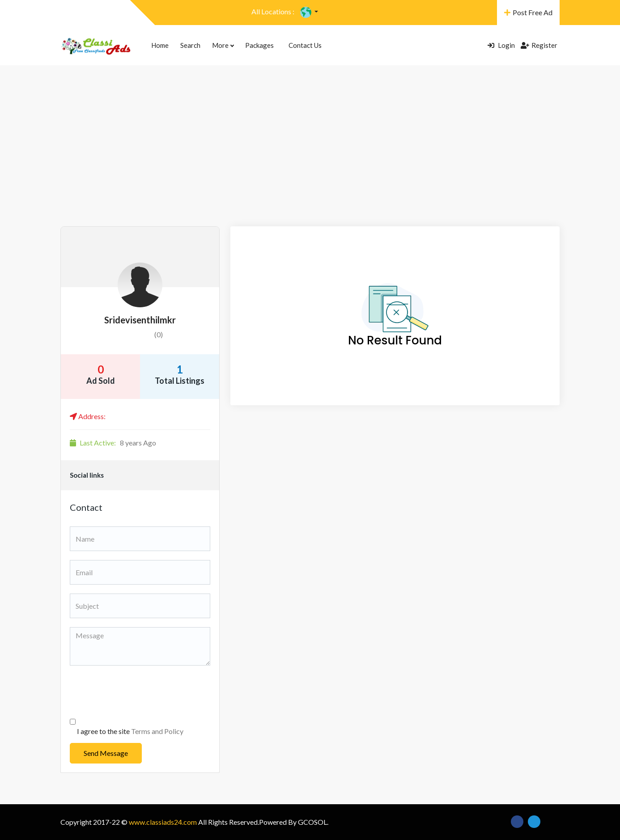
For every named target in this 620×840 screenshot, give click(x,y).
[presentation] (138, 692)
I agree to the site (130, 731)
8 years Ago (113, 443)
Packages (259, 45)
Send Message (106, 753)
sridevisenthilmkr (140, 320)
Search (190, 45)
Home (160, 45)
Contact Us (305, 45)
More (223, 45)
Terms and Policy (157, 731)
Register (539, 45)
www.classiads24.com (163, 822)
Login (501, 45)
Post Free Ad (528, 12)
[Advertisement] (310, 159)
